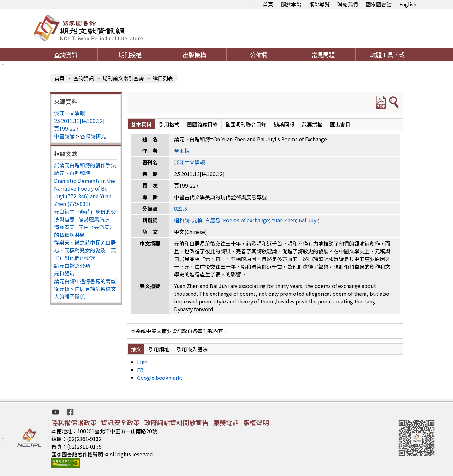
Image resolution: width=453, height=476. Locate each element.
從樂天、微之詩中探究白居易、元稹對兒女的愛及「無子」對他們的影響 (85, 250)
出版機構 (194, 55)
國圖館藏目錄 (202, 124)
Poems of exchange (246, 220)
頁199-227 (66, 128)
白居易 (213, 220)
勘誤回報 (284, 124)
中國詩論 (64, 136)
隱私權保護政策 (74, 422)
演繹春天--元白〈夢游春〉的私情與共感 (84, 231)
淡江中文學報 (69, 113)
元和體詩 (64, 273)
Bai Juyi (308, 220)
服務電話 (226, 422)
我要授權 (312, 124)
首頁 (268, 4)
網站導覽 (319, 4)
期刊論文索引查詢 (123, 78)
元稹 (197, 220)
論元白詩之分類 (72, 266)
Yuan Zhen (284, 220)
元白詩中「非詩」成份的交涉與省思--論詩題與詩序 (85, 215)
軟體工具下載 (387, 55)
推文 (136, 349)
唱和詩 (182, 220)
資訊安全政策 (120, 422)
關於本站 (291, 4)
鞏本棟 (182, 151)
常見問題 (323, 55)
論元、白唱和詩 (72, 173)
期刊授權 (130, 55)
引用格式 (169, 124)
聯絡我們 (348, 4)
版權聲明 (256, 422)
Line (142, 362)
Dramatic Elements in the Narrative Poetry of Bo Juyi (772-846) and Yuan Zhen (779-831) (84, 192)
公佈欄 (259, 55)
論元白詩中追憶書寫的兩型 (85, 281)
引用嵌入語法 (192, 349)
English (408, 4)
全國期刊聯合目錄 (246, 124)
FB (140, 370)
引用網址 (159, 349)
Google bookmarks (160, 378)
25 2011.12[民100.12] (79, 121)
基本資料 (141, 124)
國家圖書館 (379, 4)
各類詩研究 (93, 136)
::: (253, 4)
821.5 (180, 209)
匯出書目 (340, 124)
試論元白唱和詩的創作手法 (85, 165)
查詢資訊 (66, 55)
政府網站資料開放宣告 (176, 422)
